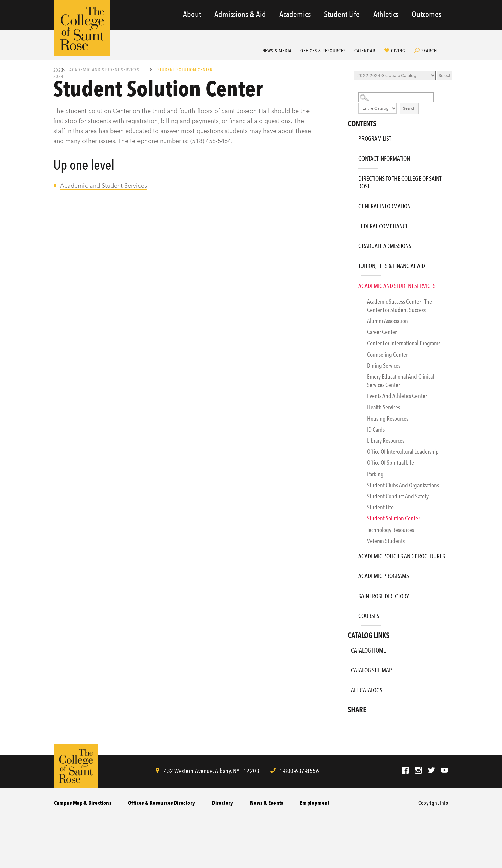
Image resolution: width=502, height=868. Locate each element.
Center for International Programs (404, 343)
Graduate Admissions (385, 246)
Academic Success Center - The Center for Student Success (399, 306)
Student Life (342, 14)
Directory (223, 803)
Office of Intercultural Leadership (403, 452)
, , (211, 771)
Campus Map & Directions (83, 803)
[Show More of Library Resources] (354, 443)
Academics (295, 14)
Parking (375, 474)
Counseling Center (387, 354)
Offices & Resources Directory (162, 803)
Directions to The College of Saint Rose (400, 182)
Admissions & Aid (240, 14)
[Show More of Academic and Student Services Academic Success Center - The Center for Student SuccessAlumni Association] (349, 283)
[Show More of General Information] (349, 204)
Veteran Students (386, 541)
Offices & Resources (323, 51)
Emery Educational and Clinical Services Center (400, 381)
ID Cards (376, 429)
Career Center (382, 332)
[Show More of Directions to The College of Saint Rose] (349, 176)
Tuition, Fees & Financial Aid (392, 266)
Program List (375, 139)
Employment (315, 803)
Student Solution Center (393, 518)
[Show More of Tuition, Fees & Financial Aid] (349, 264)
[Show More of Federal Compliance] (349, 224)
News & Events (267, 803)
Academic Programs (384, 576)
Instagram (418, 770)
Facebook (405, 770)
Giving (398, 51)
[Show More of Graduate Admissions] (349, 243)
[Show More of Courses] (349, 613)
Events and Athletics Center (397, 396)
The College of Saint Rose (82, 28)
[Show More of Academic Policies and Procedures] (349, 554)
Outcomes (427, 14)
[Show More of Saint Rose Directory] (349, 594)
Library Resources (386, 441)
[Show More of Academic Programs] (349, 574)
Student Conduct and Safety (398, 496)
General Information (385, 206)
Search (429, 51)
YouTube (444, 770)
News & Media (277, 51)
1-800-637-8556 (299, 771)
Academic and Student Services (105, 70)
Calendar (365, 51)
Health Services (383, 407)
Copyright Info (433, 803)
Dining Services (384, 365)
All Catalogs (367, 690)
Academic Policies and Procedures (402, 556)
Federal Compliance (383, 226)
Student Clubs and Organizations (403, 485)
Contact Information (384, 158)
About (192, 14)
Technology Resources (391, 530)
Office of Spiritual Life (391, 463)
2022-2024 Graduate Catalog (59, 73)
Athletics (386, 14)
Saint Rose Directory (384, 596)
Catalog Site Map (372, 670)
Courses (369, 616)
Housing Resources (388, 418)
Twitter (431, 770)
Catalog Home (369, 650)
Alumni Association (387, 321)
